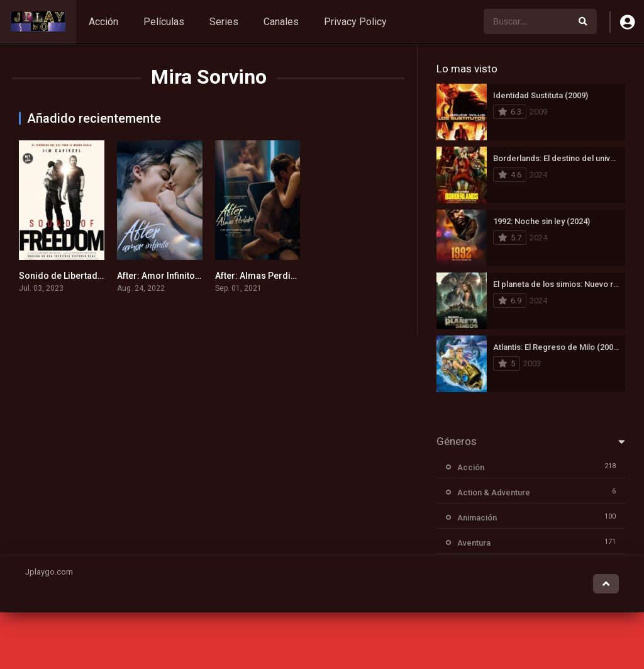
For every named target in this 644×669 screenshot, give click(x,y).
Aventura (474, 543)
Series (224, 22)
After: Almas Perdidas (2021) (275, 276)
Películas (164, 22)
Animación (477, 518)
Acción (103, 22)
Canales (281, 22)
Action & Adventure (494, 492)
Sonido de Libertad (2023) (72, 276)
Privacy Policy (355, 22)
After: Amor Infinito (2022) (170, 276)
